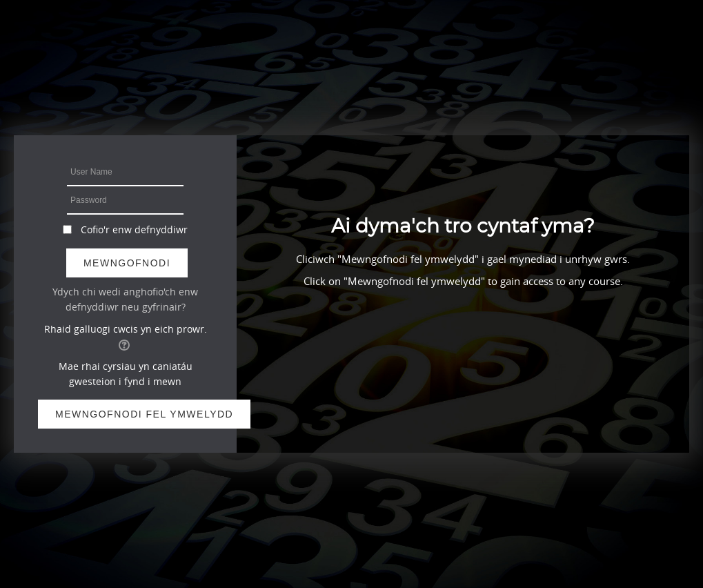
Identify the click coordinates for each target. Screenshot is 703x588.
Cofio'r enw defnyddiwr (134, 229)
